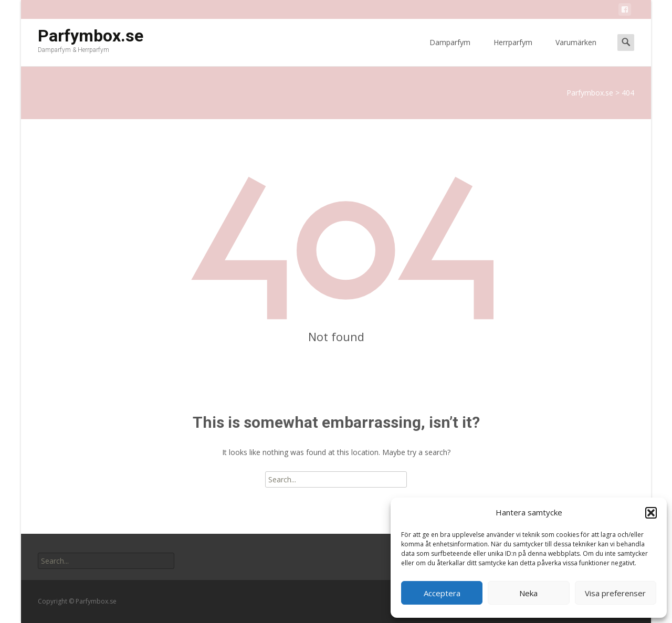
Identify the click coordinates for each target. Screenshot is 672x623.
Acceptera (442, 593)
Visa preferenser (615, 593)
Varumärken (576, 52)
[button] (651, 513)
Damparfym (450, 52)
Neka (528, 593)
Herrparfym (513, 52)
